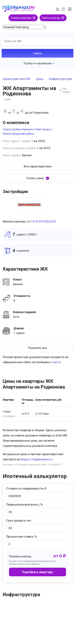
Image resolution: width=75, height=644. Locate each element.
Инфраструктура (60, 79)
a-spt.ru (56, 362)
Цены (40, 79)
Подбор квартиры (23, 18)
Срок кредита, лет (37, 526)
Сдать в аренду (53, 18)
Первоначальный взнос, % (37, 510)
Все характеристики (38, 166)
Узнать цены (38, 178)
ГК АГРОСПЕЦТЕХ (44, 221)
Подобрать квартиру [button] (37, 572)
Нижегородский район (18, 134)
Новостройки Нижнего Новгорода (26, 129)
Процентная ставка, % (37, 542)
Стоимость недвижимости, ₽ (37, 493)
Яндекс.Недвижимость (37, 459)
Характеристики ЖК (17, 79)
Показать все (37, 348)
